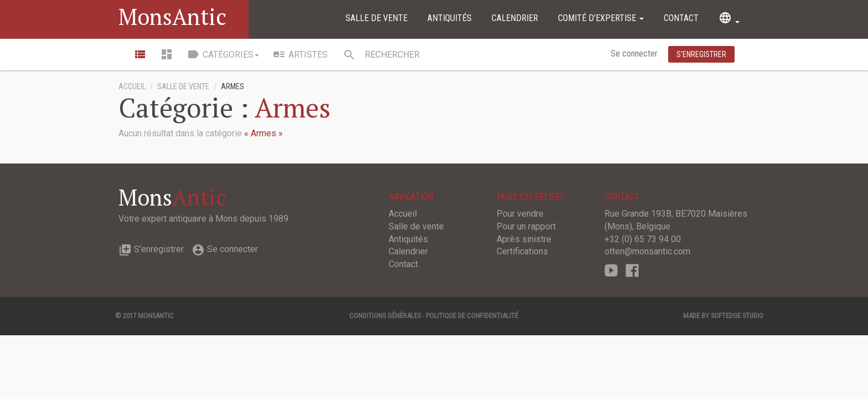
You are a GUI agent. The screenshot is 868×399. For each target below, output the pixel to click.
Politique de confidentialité (472, 316)
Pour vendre (520, 214)
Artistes (300, 54)
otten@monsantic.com (647, 251)
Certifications (522, 251)
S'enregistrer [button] (701, 54)
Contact (681, 18)
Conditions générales (385, 316)
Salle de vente (376, 18)
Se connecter (635, 53)
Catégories (223, 54)
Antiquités (449, 18)
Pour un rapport (526, 226)
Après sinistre (524, 239)
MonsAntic (172, 16)
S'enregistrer (151, 249)
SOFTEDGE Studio (737, 316)
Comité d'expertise (601, 18)
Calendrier (515, 18)
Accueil (132, 87)
